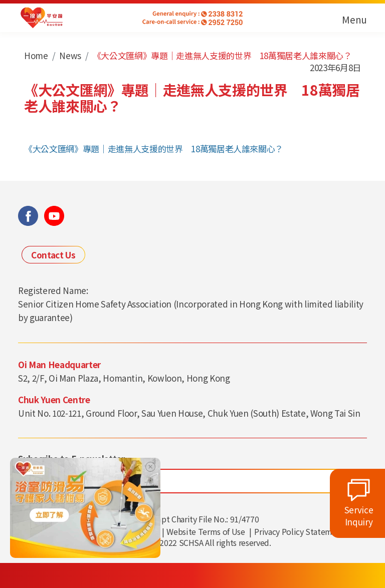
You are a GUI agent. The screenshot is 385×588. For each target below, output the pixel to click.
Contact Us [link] (53, 255)
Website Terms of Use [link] (206, 531)
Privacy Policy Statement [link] (299, 531)
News (70, 55)
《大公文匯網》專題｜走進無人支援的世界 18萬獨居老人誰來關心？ (154, 149)
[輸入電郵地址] (192, 481)
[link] (85, 507)
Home (36, 55)
